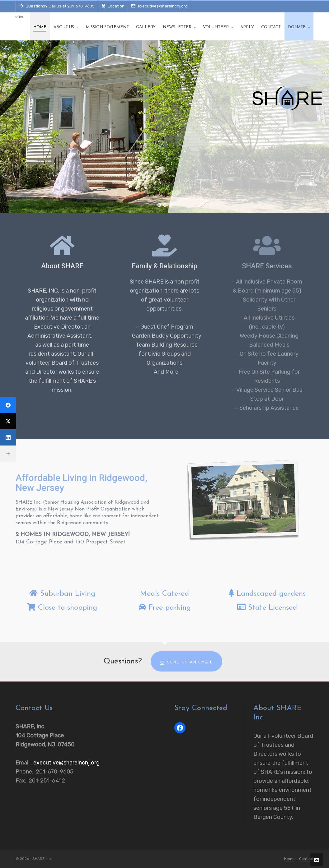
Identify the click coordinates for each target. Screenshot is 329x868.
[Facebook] (8, 405)
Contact (306, 859)
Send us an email (186, 662)
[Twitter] (8, 421)
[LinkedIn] (8, 437)
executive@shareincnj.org (159, 6)
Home (289, 859)
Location (113, 6)
